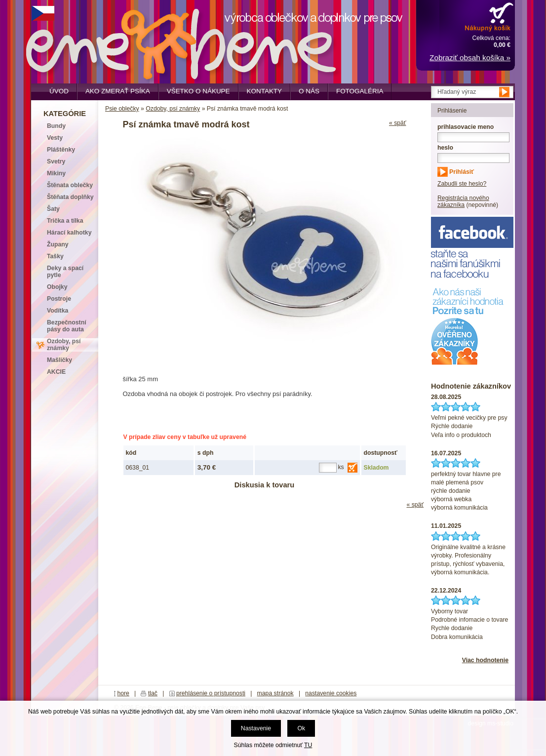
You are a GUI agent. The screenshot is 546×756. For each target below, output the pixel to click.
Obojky (57, 287)
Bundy (56, 126)
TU (308, 745)
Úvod (59, 91)
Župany (58, 244)
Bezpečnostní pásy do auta (67, 326)
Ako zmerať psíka (118, 91)
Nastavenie (256, 728)
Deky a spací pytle (65, 272)
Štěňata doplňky (70, 197)
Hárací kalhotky (69, 233)
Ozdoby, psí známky (173, 109)
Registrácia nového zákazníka (463, 201)
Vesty (55, 138)
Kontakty (265, 91)
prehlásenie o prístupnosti (211, 693)
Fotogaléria (360, 91)
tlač (153, 693)
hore (123, 693)
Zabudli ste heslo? (462, 184)
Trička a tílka (65, 221)
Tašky (55, 256)
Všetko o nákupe (198, 91)
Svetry (56, 161)
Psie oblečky (122, 109)
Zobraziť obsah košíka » (470, 58)
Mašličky (59, 360)
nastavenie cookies (331, 693)
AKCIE (56, 372)
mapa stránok (275, 693)
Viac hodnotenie (485, 660)
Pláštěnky (61, 150)
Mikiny (56, 173)
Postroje (59, 299)
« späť (398, 123)
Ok (301, 728)
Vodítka (58, 311)
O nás (309, 91)
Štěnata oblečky (70, 185)
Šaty (53, 209)
